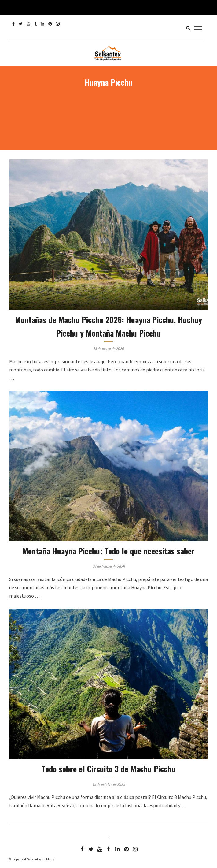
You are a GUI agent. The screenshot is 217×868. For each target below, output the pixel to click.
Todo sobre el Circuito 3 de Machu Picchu (108, 769)
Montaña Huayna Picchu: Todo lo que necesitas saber (108, 551)
